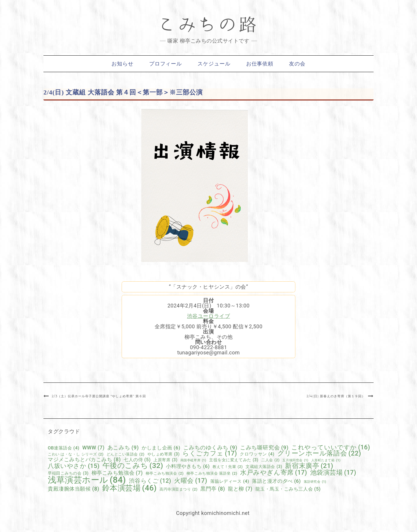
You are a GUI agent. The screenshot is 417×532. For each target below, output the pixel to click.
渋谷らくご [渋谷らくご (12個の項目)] (150, 481)
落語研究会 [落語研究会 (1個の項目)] (315, 482)
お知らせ (122, 64)
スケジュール (214, 64)
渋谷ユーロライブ (209, 316)
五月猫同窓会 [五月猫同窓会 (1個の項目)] (295, 461)
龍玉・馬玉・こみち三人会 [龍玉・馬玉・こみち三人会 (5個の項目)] (288, 489)
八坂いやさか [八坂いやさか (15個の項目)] (74, 466)
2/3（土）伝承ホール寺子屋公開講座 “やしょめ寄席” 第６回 (99, 396)
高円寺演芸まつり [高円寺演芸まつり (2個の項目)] (179, 490)
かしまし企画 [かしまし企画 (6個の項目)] (161, 448)
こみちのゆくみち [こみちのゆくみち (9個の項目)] (210, 448)
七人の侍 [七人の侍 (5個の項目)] (137, 460)
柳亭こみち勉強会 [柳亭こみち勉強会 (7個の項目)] (117, 473)
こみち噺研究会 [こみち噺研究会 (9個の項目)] (264, 448)
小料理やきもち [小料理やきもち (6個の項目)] (188, 466)
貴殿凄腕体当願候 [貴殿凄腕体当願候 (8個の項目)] (74, 489)
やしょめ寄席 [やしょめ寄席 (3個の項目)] (164, 454)
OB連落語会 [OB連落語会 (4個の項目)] (64, 448)
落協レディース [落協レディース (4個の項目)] (230, 481)
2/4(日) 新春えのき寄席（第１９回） (336, 396)
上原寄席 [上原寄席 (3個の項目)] (165, 460)
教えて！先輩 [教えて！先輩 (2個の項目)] (228, 467)
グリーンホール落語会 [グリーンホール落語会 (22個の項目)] (319, 454)
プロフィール (165, 64)
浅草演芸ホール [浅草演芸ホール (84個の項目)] (87, 480)
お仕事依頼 (260, 64)
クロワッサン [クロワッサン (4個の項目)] (257, 454)
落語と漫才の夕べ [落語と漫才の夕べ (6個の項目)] (276, 481)
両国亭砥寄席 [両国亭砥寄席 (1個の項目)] (193, 461)
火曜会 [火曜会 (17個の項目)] (191, 481)
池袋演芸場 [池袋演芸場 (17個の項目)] (333, 473)
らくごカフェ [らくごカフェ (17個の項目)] (210, 453)
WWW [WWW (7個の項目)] (93, 448)
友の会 (297, 64)
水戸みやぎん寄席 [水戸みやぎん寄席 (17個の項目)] (274, 473)
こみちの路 (209, 25)
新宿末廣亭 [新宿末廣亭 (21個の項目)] (309, 466)
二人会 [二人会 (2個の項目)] (270, 460)
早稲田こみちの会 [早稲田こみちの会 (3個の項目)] (68, 473)
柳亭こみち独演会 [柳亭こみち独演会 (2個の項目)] (165, 474)
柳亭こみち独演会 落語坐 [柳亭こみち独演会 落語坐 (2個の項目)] (212, 474)
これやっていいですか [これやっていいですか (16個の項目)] (331, 447)
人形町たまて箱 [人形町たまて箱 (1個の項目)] (326, 461)
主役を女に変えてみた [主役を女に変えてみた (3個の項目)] (234, 460)
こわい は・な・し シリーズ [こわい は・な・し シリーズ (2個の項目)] (76, 454)
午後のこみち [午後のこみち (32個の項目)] (133, 466)
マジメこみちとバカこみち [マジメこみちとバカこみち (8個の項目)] (84, 460)
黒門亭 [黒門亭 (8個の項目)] (213, 489)
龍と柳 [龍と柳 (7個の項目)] (240, 489)
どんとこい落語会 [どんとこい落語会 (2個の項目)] (126, 454)
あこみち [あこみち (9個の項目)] (123, 448)
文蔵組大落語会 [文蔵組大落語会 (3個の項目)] (264, 467)
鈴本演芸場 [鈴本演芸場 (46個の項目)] (129, 488)
